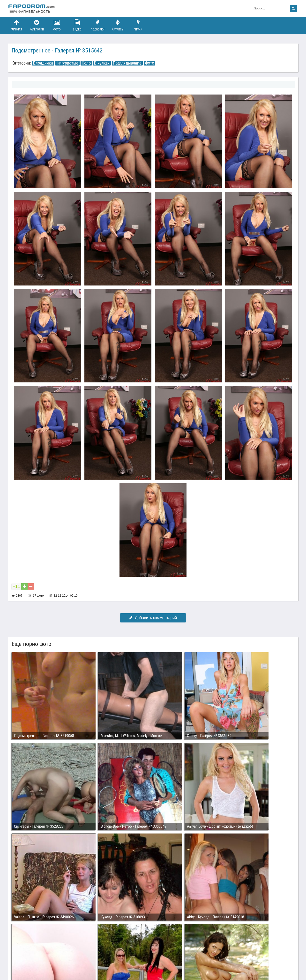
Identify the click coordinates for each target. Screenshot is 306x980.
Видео (77, 25)
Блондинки (43, 63)
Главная (16, 25)
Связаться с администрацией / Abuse (37, 954)
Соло (86, 63)
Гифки (138, 25)
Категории (37, 25)
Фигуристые (67, 63)
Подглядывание (127, 63)
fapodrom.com (32, 8)
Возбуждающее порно (91, 958)
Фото (57, 25)
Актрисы (118, 25)
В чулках (102, 63)
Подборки (97, 25)
